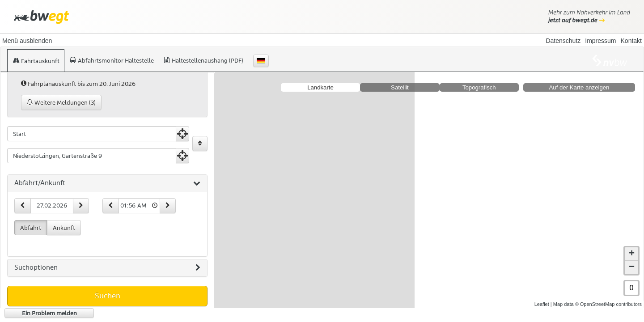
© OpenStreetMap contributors (608, 304)
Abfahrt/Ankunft (107, 183)
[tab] (107, 183)
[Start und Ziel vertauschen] (200, 144)
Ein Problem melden (49, 313)
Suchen (108, 296)
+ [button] (632, 254)
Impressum (600, 41)
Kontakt (631, 41)
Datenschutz (563, 41)
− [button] (632, 267)
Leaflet (542, 304)
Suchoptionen (107, 268)
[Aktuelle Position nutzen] (182, 134)
